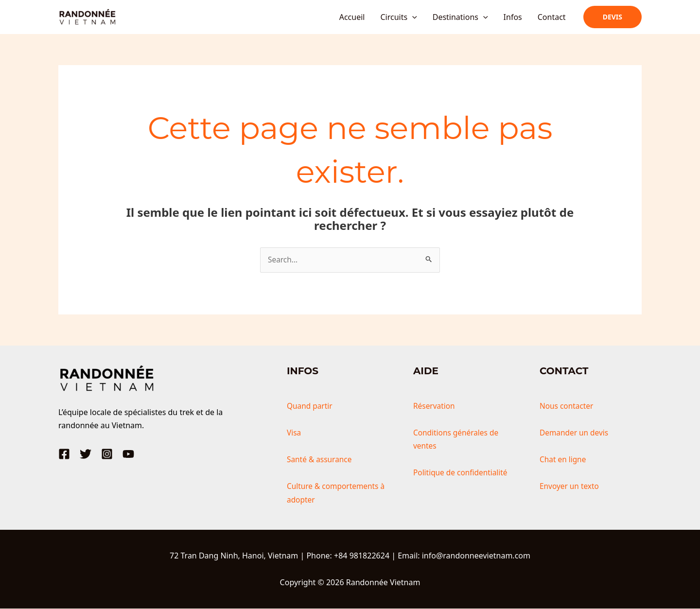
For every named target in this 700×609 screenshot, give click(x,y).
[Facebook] (64, 454)
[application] (412, 17)
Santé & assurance (321, 460)
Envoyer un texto (570, 487)
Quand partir (310, 406)
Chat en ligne (564, 460)
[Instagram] (107, 454)
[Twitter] (86, 454)
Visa (294, 433)
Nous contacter (568, 406)
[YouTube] (128, 454)
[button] (612, 17)
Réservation (435, 406)
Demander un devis (575, 433)
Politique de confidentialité (462, 473)
